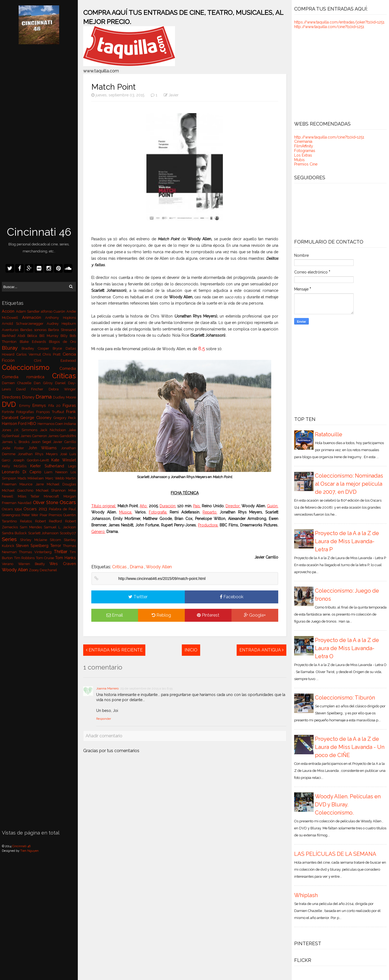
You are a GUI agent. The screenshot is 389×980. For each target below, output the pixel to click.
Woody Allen (15, 570)
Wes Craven (63, 564)
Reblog (161, 615)
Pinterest (208, 615)
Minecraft (53, 496)
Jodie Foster (15, 448)
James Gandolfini (62, 436)
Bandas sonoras (34, 330)
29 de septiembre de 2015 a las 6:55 (146, 688)
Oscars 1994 (13, 509)
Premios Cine (306, 164)
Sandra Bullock (15, 533)
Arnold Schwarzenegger (24, 324)
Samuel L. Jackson (60, 527)
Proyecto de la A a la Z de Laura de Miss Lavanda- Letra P (347, 541)
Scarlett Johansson (44, 533)
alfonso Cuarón (54, 311)
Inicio (191, 650)
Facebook (232, 597)
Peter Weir (31, 515)
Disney (29, 397)
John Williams (45, 448)
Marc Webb (56, 478)
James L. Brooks (16, 442)
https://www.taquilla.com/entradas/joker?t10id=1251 (339, 22)
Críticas (64, 376)
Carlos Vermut (30, 354)
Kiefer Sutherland (49, 466)
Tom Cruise (46, 558)
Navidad (25, 503)
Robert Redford (50, 521)
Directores (12, 397)
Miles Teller (31, 496)
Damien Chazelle (18, 383)
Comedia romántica (27, 377)
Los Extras (303, 155)
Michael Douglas (61, 484)
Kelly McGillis (16, 466)
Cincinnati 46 (39, 232)
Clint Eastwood (55, 361)
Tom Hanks (65, 558)
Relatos (28, 521)
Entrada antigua (261, 650)
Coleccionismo (31, 367)
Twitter (138, 597)
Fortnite (9, 412)
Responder (104, 719)
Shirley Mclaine (35, 540)
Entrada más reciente (114, 650)
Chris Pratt (53, 354)
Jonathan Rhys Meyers (39, 454)
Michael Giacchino (19, 490)
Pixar (44, 515)
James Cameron (34, 436)
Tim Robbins (25, 558)
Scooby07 (68, 533)
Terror (57, 545)
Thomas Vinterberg (36, 552)
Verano (10, 564)
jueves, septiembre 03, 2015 (118, 95)
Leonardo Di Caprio (23, 472)
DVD (11, 404)
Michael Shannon (52, 490)
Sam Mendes (32, 527)
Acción (9, 311)
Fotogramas (305, 151)
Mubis (299, 160)
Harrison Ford (15, 423)
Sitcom (57, 540)
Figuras (69, 405)
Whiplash (306, 895)
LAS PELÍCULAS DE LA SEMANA (335, 854)
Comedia (68, 368)
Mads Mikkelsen (31, 478)
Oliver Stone (46, 503)
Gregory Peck (65, 418)
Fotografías (26, 412)
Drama (44, 397)
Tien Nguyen (29, 851)
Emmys (40, 405)
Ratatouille (329, 434)
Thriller (62, 552)
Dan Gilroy (44, 383)
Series (11, 539)
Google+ (255, 615)
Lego (72, 466)
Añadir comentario (104, 736)
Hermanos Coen (51, 424)
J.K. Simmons (27, 430)
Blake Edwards (34, 342)
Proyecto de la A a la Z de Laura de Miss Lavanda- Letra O (347, 648)
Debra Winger (62, 389)
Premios (56, 515)
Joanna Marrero (107, 688)
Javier (174, 95)
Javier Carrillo (64, 442)
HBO (32, 423)
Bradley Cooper (37, 348)
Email (115, 615)
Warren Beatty (34, 564)
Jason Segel (42, 442)
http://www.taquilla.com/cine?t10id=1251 (329, 27)
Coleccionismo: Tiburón (345, 698)
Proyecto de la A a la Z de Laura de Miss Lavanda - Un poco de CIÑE (350, 747)
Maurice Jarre (33, 484)
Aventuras (11, 330)
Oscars (68, 502)
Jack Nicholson (54, 430)
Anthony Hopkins (61, 318)
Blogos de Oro (62, 342)
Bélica (33, 336)
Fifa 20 (56, 406)
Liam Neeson (57, 472)
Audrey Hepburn (61, 324)
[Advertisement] (39, 136)
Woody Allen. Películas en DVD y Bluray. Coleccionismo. (348, 805)
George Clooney (37, 418)
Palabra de (59, 509)
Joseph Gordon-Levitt (32, 460)
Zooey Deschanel (43, 570)
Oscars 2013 (36, 509)
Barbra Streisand (62, 330)
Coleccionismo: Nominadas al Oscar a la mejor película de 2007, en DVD (349, 484)
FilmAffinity (304, 146)
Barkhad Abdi (15, 336)
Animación (34, 317)
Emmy (26, 406)
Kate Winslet (64, 460)
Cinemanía (303, 141)
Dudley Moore (64, 397)
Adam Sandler (28, 311)
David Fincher (32, 389)
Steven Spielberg (33, 545)
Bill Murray (50, 336)
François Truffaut (51, 412)
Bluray (12, 348)
